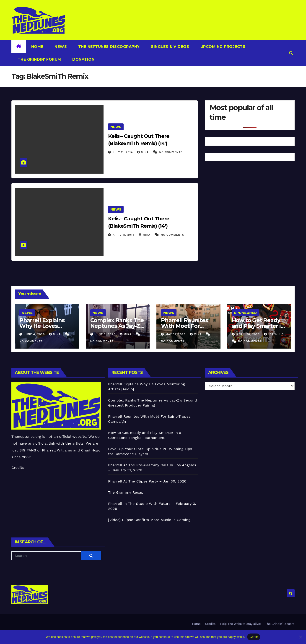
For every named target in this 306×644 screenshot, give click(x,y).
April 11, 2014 (124, 235)
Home (37, 47)
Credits (18, 468)
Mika (143, 152)
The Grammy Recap (126, 492)
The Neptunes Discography (108, 47)
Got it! (254, 637)
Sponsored (245, 313)
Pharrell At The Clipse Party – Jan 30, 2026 (147, 481)
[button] (291, 53)
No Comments (171, 152)
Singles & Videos (170, 47)
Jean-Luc (274, 334)
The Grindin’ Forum (39, 59)
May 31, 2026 (176, 334)
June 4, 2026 (35, 334)
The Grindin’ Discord (280, 624)
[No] (300, 637)
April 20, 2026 (248, 334)
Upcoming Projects (222, 47)
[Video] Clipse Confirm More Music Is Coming (149, 520)
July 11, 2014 (123, 152)
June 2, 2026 (106, 334)
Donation (83, 59)
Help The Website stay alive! (240, 624)
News (60, 47)
